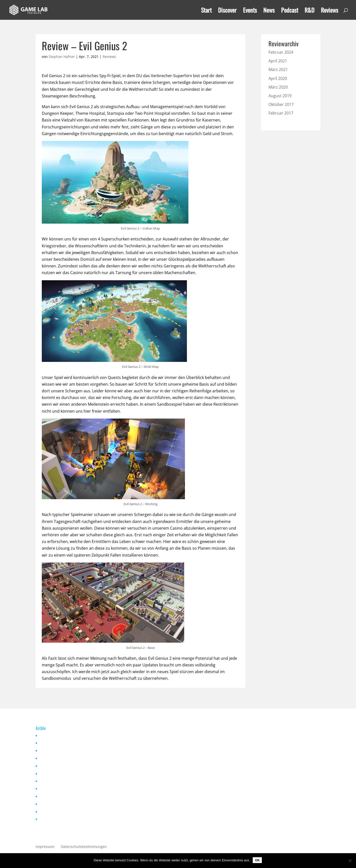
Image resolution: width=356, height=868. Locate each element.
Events (250, 11)
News (269, 11)
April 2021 (278, 61)
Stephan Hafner (62, 57)
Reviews (330, 11)
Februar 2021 (50, 796)
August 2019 (280, 96)
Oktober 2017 (281, 104)
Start (206, 11)
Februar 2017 (281, 113)
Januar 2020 (49, 804)
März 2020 (278, 87)
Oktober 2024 (50, 743)
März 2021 (278, 70)
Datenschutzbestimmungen (84, 847)
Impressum (45, 847)
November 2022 (52, 758)
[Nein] (350, 861)
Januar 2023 (49, 751)
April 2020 (278, 78)
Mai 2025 (47, 736)
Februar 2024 (281, 52)
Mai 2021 (47, 774)
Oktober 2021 (50, 766)
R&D (310, 11)
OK (257, 860)
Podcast (290, 11)
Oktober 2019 (50, 819)
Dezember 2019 (52, 812)
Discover (227, 11)
